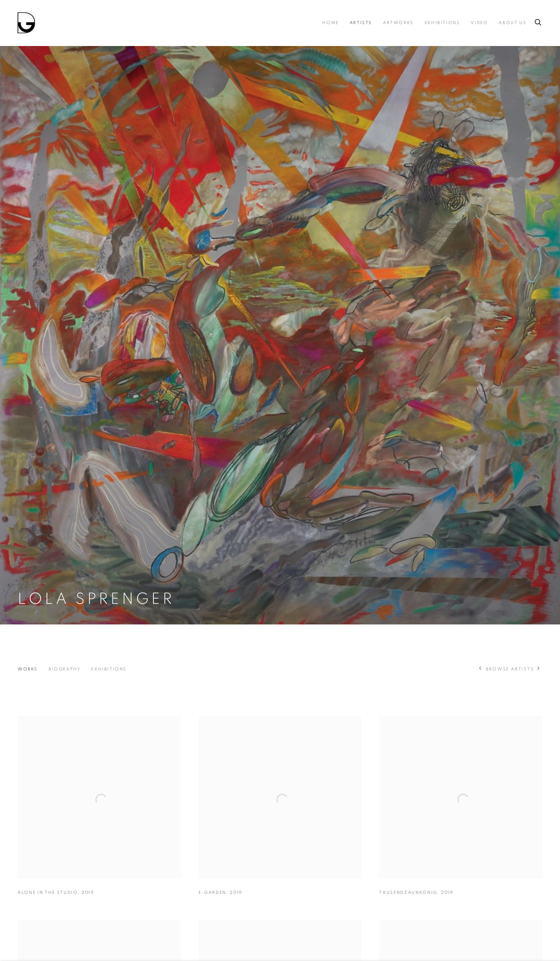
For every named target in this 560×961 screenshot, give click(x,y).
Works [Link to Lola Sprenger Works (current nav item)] (28, 669)
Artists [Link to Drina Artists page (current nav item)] (361, 23)
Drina (26, 23)
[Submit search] (539, 21)
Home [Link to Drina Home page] (330, 23)
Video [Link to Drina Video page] (479, 23)
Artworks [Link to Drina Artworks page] (398, 23)
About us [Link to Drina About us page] (512, 23)
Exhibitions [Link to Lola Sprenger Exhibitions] (109, 669)
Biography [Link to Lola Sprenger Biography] (64, 669)
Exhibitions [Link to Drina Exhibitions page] (442, 23)
